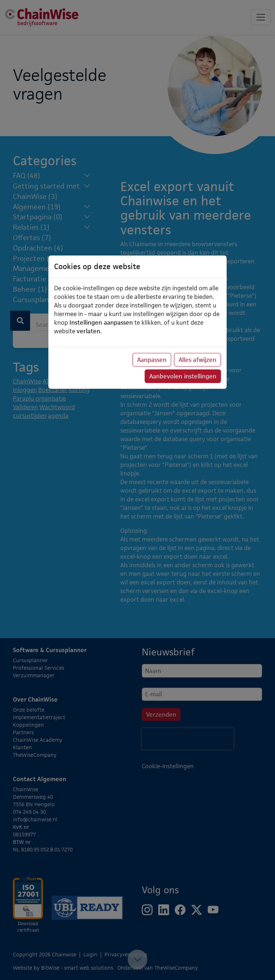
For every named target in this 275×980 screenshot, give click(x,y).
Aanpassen (152, 360)
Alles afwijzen (197, 360)
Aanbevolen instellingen (183, 376)
